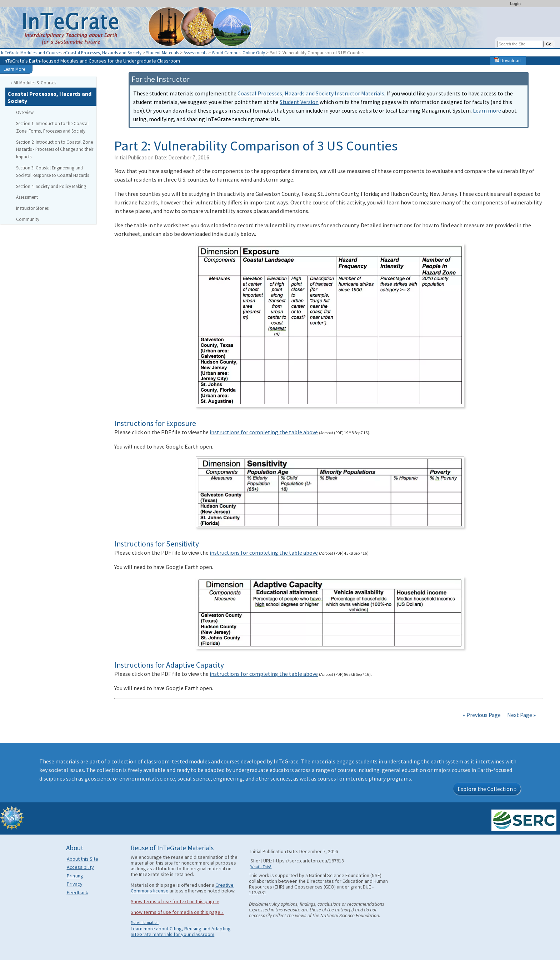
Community (28, 219)
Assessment (27, 197)
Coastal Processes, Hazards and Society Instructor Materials (311, 93)
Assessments (195, 53)
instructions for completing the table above (264, 432)
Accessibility (80, 867)
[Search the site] (520, 44)
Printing (75, 876)
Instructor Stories (32, 208)
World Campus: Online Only (238, 53)
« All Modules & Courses (33, 83)
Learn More (14, 69)
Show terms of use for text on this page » (175, 901)
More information (145, 922)
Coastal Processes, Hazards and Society (103, 53)
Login (515, 4)
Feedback (77, 892)
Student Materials (162, 53)
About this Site (82, 859)
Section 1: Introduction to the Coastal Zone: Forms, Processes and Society (52, 127)
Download (507, 60)
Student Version (299, 102)
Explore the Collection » (487, 789)
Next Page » (521, 715)
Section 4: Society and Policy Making (51, 186)
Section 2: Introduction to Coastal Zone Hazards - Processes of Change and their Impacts (55, 149)
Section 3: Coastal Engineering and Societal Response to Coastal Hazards (52, 171)
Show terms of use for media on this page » (177, 912)
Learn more (487, 110)
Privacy (75, 884)
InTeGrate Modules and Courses (31, 53)
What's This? (261, 867)
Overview (25, 112)
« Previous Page (482, 715)
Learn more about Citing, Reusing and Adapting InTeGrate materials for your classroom (181, 931)
